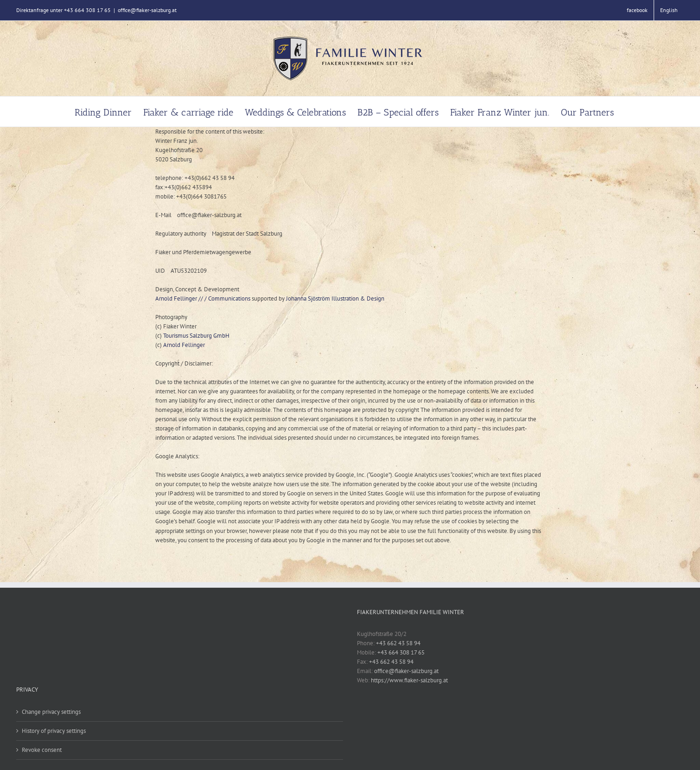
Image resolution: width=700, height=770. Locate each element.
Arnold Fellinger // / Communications (203, 298)
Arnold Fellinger (184, 345)
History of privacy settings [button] (54, 731)
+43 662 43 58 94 (398, 643)
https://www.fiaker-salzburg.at (409, 680)
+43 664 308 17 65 (401, 652)
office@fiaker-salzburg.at (147, 10)
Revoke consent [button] (42, 750)
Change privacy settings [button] (51, 712)
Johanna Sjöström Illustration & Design (335, 298)
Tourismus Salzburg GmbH (196, 336)
